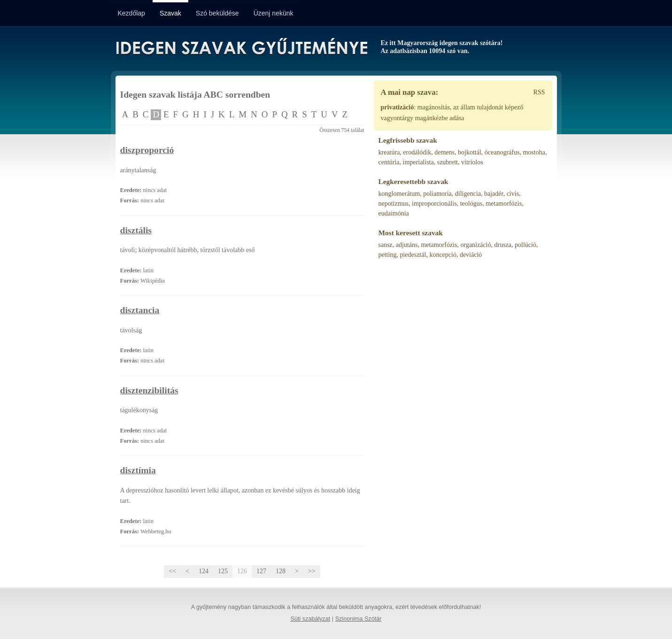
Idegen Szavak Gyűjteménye (241, 48)
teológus (471, 204)
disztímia (138, 470)
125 (223, 571)
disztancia (140, 310)
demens (444, 152)
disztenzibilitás (149, 390)
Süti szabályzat (311, 619)
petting (388, 255)
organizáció (475, 245)
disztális (136, 230)
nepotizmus (394, 204)
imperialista (418, 162)
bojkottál (470, 152)
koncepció (443, 255)
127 (261, 571)
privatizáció (398, 107)
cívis (513, 194)
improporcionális (434, 204)
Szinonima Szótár (359, 619)
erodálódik (417, 152)
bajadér (494, 194)
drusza (503, 245)
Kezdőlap (131, 13)
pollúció (525, 245)
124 (204, 571)
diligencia (468, 194)
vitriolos (472, 162)
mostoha (534, 152)
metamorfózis (504, 204)
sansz (386, 245)
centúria (389, 162)
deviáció (471, 255)
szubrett (448, 162)
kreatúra (389, 152)
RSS (539, 92)
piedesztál (413, 255)
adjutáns (407, 245)
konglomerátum (399, 194)
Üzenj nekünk (274, 13)
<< (172, 571)
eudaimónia (394, 213)
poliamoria (437, 194)
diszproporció (147, 150)
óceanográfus (502, 152)
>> (312, 571)
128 (281, 571)
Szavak (170, 13)
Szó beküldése (217, 13)
